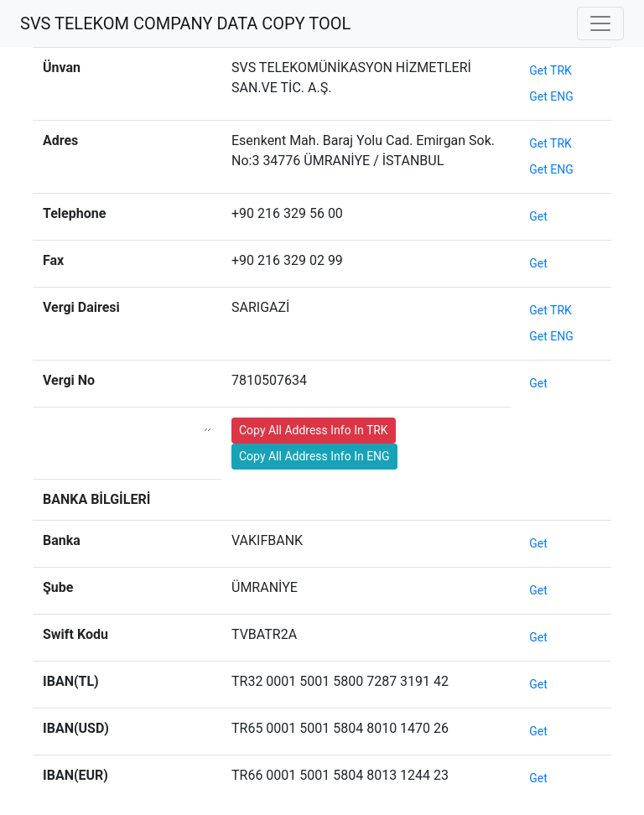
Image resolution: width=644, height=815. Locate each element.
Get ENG (551, 96)
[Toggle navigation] (600, 23)
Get (538, 216)
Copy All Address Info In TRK (314, 430)
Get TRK (551, 70)
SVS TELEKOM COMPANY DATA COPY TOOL (185, 23)
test (412, 455)
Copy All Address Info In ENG (314, 456)
